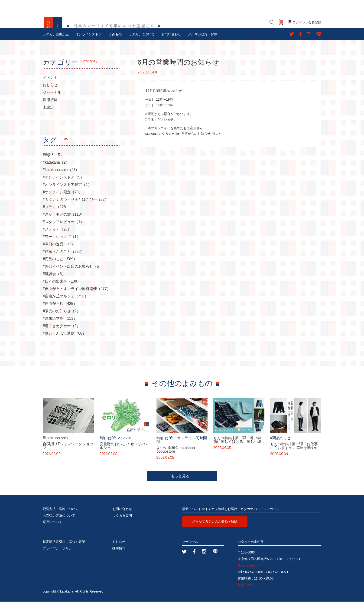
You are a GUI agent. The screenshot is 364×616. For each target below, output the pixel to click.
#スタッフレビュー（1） (63, 236)
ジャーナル (52, 107)
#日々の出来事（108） (62, 296)
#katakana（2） (56, 177)
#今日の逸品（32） (59, 259)
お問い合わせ (171, 49)
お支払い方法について (59, 530)
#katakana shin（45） (61, 184)
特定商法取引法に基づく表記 (64, 556)
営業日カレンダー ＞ (253, 599)
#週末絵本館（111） (60, 333)
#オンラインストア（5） (63, 192)
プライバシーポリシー (59, 563)
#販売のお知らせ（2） (62, 326)
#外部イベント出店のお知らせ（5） (73, 281)
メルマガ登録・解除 (203, 49)
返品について (52, 536)
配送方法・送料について (61, 523)
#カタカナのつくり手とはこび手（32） (76, 214)
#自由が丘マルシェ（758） (65, 311)
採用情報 (50, 114)
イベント (50, 92)
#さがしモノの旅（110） (64, 229)
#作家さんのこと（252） (64, 266)
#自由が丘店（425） (60, 318)
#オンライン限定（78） (63, 207)
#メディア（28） (57, 244)
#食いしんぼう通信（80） (64, 348)
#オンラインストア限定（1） (67, 199)
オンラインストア (89, 49)
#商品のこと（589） (60, 273)
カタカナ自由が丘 (56, 49)
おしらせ (50, 99)
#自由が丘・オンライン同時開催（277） (77, 303)
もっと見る (182, 490)
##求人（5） (53, 169)
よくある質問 (122, 530)
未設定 (48, 122)
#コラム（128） (56, 221)
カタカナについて (142, 49)
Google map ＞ (249, 580)
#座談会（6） (54, 288)
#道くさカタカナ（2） (62, 340)
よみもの (115, 49)
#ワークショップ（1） (62, 251)
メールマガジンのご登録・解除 (215, 536)
